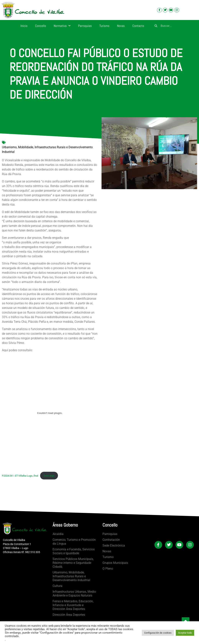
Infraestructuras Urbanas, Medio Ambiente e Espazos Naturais (74, 594)
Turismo (104, 26)
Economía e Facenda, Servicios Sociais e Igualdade (74, 551)
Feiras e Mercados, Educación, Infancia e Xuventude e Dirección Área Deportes (73, 605)
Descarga (49, 476)
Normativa (62, 26)
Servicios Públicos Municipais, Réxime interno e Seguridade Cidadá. (73, 563)
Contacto (138, 26)
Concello (41, 26)
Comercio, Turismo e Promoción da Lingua (74, 542)
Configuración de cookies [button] (158, 633)
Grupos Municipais (115, 563)
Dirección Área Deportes (69, 615)
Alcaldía (58, 534)
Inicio (24, 26)
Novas (121, 26)
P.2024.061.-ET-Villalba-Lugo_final (20, 476)
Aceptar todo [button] (185, 633)
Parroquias (85, 26)
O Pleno (108, 569)
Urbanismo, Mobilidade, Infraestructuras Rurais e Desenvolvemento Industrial (47, 149)
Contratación (111, 540)
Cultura (57, 586)
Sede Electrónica (114, 545)
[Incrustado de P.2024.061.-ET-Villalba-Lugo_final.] (50, 413)
